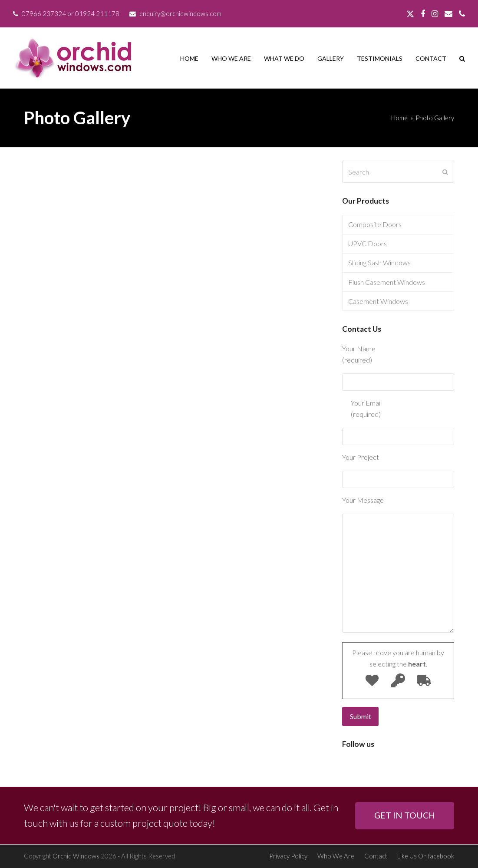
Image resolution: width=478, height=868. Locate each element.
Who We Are (336, 856)
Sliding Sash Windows (379, 262)
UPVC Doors (368, 243)
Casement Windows (378, 301)
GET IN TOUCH (405, 815)
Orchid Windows (76, 856)
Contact (376, 856)
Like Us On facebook (426, 856)
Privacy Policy (288, 856)
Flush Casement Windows (387, 282)
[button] (462, 58)
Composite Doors (375, 224)
